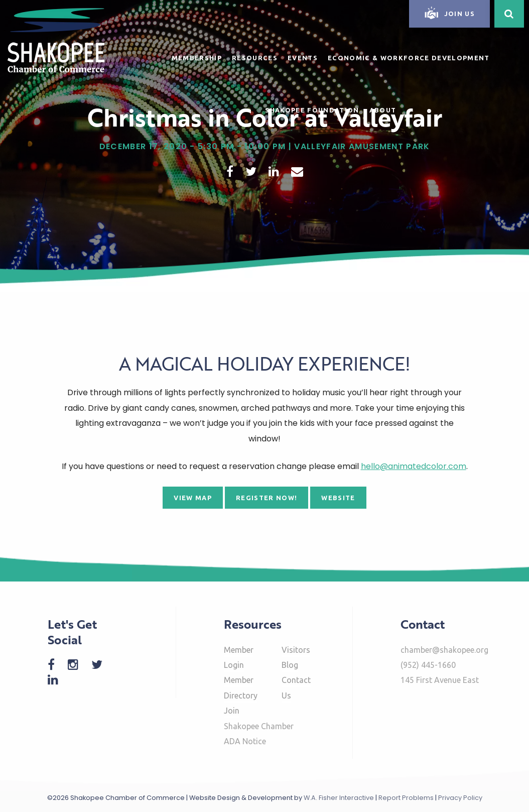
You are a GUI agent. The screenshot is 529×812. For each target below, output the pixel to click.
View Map (193, 498)
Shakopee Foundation (312, 110)
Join (232, 711)
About (383, 110)
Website (338, 498)
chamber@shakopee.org (444, 650)
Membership (197, 58)
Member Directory (241, 687)
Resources (255, 58)
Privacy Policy (460, 798)
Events (303, 58)
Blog (290, 665)
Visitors (296, 650)
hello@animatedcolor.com (414, 466)
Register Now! (267, 498)
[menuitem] (197, 56)
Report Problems (406, 798)
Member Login (239, 657)
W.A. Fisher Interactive (339, 798)
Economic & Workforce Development (409, 58)
